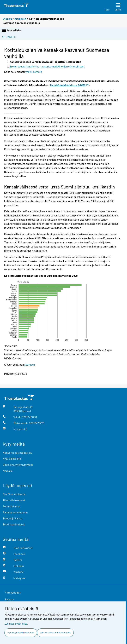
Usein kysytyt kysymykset (18, 465)
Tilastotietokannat (14, 500)
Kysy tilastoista (12, 459)
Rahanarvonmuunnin (15, 512)
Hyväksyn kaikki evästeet (21, 632)
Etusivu (7, 19)
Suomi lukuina (11, 506)
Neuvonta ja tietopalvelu (17, 453)
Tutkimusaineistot (14, 524)
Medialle (8, 471)
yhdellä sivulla (34, 72)
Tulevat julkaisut (13, 518)
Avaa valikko (11, 31)
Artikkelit (20, 19)
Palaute (10, 599)
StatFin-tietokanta (14, 494)
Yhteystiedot (13, 592)
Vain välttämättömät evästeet (55, 632)
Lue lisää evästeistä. (16, 624)
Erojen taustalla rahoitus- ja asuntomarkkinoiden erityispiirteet (47, 66)
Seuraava (30, 365)
